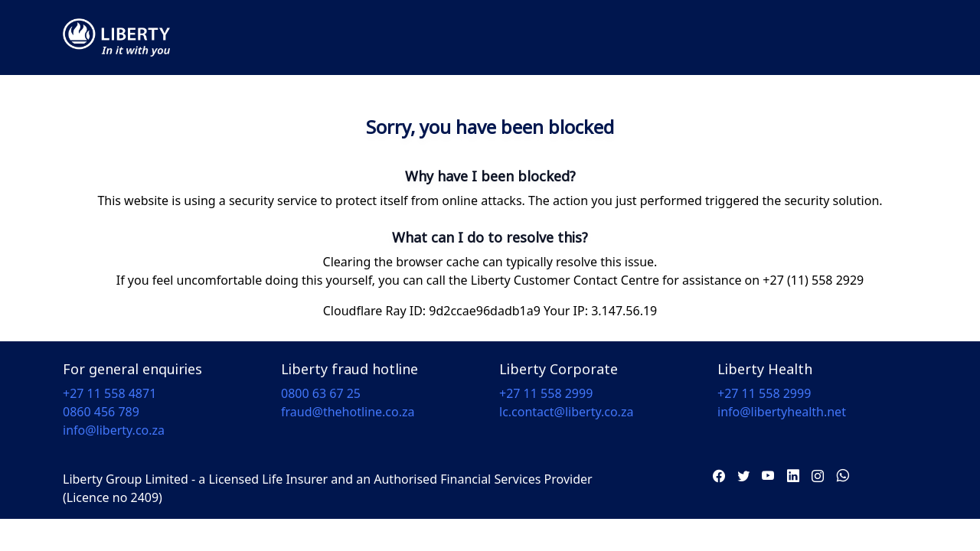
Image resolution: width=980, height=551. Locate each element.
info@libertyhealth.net (782, 412)
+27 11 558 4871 (109, 393)
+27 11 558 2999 (546, 393)
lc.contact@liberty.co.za (566, 412)
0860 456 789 (101, 412)
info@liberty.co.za (114, 430)
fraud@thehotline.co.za (348, 412)
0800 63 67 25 (321, 393)
